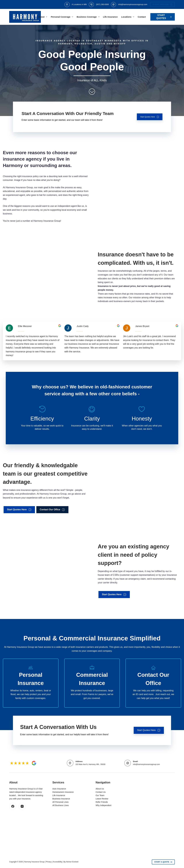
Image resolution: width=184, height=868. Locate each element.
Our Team (100, 795)
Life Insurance (110, 17)
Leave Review (102, 799)
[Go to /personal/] (31, 683)
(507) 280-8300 (102, 4)
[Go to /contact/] (153, 683)
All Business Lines (61, 805)
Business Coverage (89, 17)
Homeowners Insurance (63, 792)
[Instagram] (22, 806)
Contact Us (101, 792)
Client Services (162, 4)
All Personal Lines (61, 802)
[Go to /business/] (92, 683)
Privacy (49, 862)
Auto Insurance (59, 789)
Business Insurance (61, 799)
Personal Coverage (62, 17)
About (43, 17)
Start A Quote (163, 862)
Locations (128, 17)
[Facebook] (13, 806)
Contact (142, 17)
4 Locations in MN (79, 4)
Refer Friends (102, 802)
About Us (100, 789)
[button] (147, 117)
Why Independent (103, 805)
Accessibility (57, 862)
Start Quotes (164, 17)
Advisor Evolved (72, 862)
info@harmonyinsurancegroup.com (133, 4)
